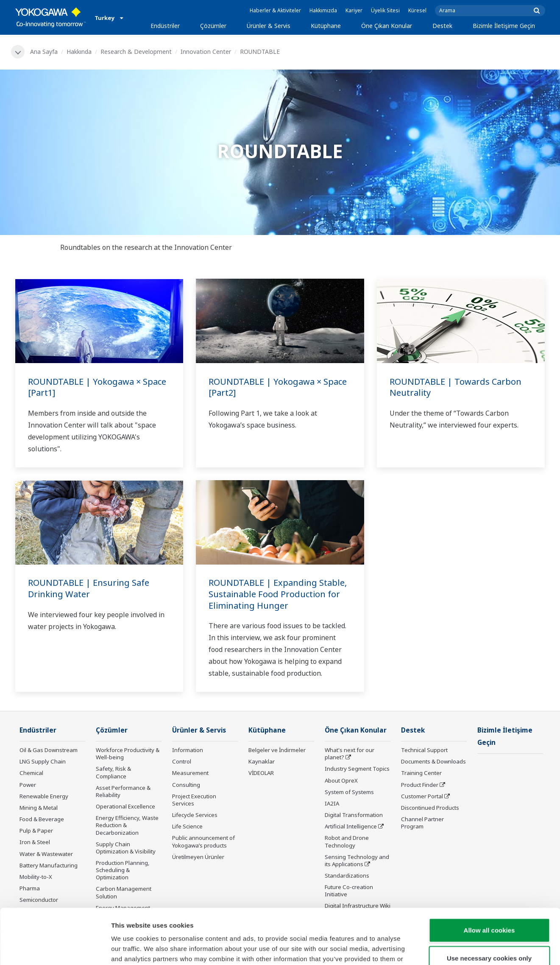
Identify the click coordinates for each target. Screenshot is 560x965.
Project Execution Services (194, 800)
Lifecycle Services (195, 815)
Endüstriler (165, 26)
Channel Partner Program (422, 823)
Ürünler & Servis (269, 26)
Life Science (187, 826)
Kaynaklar (262, 761)
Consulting (186, 785)
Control (182, 761)
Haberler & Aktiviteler (275, 10)
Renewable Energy (44, 796)
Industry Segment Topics (357, 769)
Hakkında (79, 52)
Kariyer (354, 10)
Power (28, 785)
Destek (442, 26)
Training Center (421, 773)
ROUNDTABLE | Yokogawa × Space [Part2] (278, 387)
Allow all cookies (489, 875)
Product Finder (420, 785)
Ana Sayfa (44, 52)
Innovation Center (206, 52)
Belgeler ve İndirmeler (277, 750)
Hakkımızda (323, 10)
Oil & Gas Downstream (49, 750)
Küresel (417, 10)
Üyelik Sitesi (385, 10)
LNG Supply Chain (43, 761)
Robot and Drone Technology (347, 841)
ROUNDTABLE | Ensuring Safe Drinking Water (89, 588)
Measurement (190, 773)
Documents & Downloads (433, 761)
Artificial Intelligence (351, 826)
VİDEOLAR (261, 773)
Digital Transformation (354, 815)
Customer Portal (422, 796)
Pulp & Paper (36, 831)
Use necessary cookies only (489, 903)
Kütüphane (326, 26)
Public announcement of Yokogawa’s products (203, 841)
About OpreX (341, 780)
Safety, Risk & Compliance (113, 772)
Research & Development (136, 52)
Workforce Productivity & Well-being (128, 754)
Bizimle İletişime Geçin (504, 26)
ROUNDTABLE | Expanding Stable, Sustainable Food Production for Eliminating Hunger (278, 594)
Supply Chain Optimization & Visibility (126, 848)
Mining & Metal (39, 808)
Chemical (31, 773)
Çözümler (213, 26)
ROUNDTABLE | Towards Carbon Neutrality (456, 387)
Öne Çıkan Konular (387, 26)
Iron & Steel (35, 842)
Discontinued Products (430, 808)
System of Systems (349, 792)
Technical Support (424, 750)
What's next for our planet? (350, 754)
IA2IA (332, 803)
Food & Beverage (42, 819)
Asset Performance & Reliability (123, 791)
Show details (445, 948)
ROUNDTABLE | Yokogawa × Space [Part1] (97, 387)
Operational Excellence (125, 806)
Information (188, 750)
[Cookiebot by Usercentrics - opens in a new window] (55, 948)
